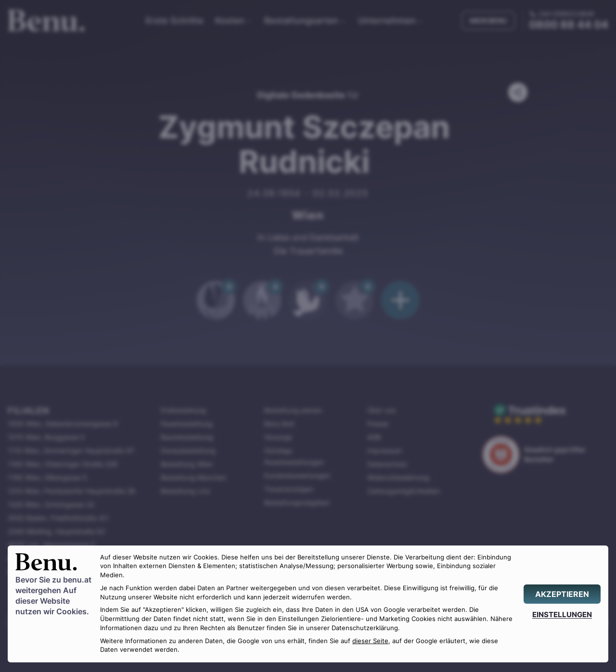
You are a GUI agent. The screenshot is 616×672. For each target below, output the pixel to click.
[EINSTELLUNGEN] (562, 615)
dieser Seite (370, 641)
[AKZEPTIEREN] (562, 594)
